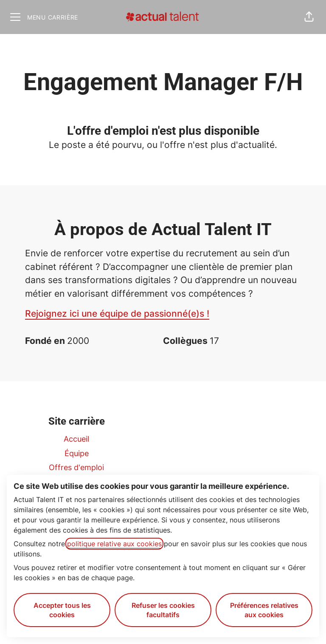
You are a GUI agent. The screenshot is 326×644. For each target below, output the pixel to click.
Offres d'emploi (76, 467)
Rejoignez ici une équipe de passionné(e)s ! (117, 313)
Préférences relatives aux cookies (264, 610)
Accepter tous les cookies (62, 610)
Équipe (77, 453)
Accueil (76, 439)
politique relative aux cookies (114, 544)
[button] (309, 17)
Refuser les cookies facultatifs (163, 610)
